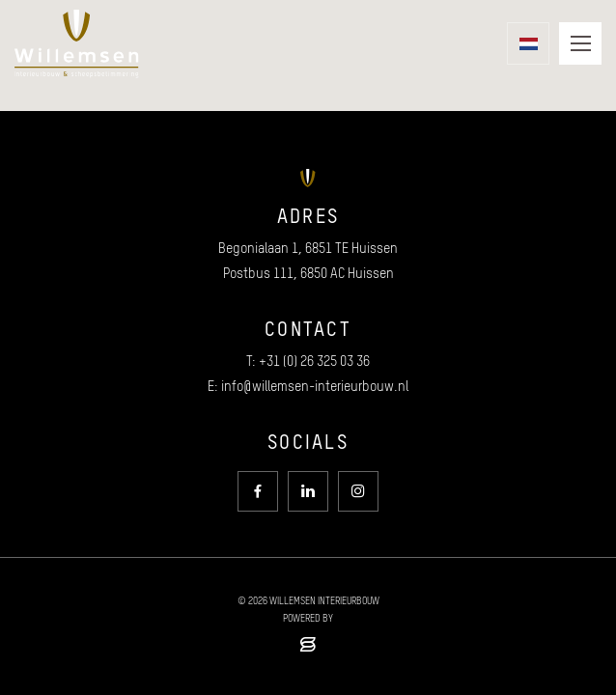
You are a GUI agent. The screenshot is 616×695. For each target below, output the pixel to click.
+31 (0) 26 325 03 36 (314, 361)
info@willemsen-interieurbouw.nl (315, 386)
